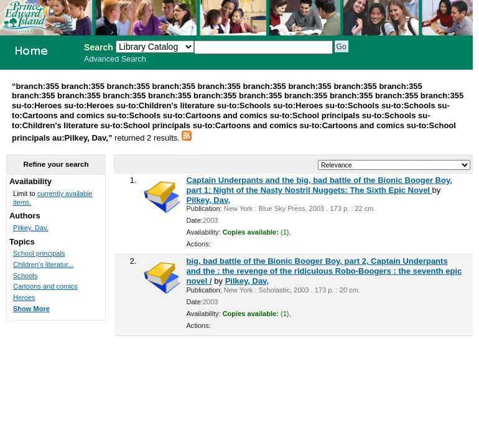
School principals (39, 253)
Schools (25, 276)
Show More (31, 309)
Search (99, 47)
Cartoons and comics (45, 286)
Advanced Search (115, 59)
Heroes (24, 297)
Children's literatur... (43, 264)
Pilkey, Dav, (208, 200)
